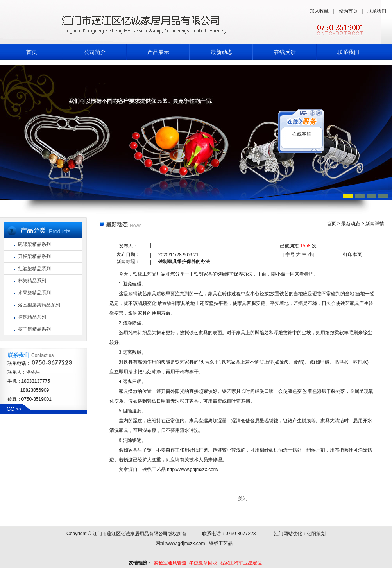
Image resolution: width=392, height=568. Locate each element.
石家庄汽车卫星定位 (241, 563)
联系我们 (377, 11)
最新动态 (222, 52)
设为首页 (348, 11)
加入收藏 (319, 11)
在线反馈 (285, 52)
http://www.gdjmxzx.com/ (193, 469)
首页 (32, 52)
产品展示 (158, 52)
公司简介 (95, 52)
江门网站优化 (288, 534)
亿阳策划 (316, 534)
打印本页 (353, 254)
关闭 (243, 499)
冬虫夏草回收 (203, 563)
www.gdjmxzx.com (186, 543)
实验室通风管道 (170, 563)
